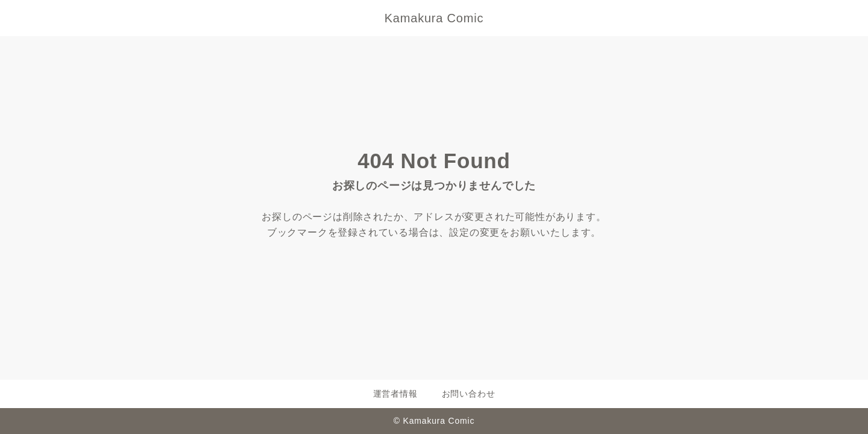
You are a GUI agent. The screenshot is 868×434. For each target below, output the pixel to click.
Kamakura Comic (434, 18)
